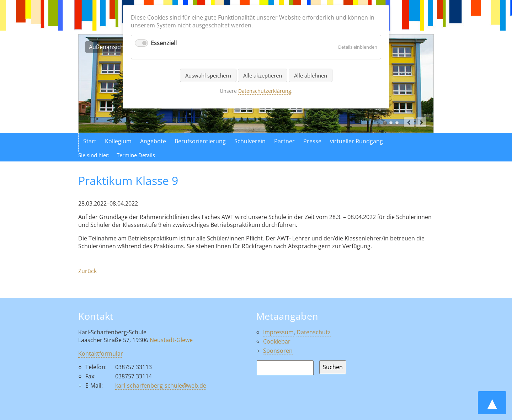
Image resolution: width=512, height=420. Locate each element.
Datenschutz (314, 332)
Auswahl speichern (208, 75)
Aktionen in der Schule (397, 123)
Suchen (333, 367)
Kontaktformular (101, 353)
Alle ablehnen (311, 75)
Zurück (87, 271)
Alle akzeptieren (263, 75)
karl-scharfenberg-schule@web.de (161, 386)
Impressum (278, 332)
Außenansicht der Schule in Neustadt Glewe (385, 123)
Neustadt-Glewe (171, 340)
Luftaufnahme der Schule (391, 123)
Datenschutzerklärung (265, 91)
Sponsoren (278, 351)
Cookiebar (277, 341)
